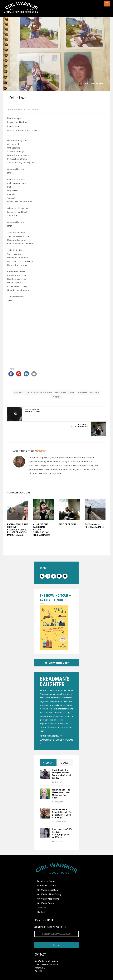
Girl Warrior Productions (39, 393)
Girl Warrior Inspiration (48, 891)
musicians (83, 393)
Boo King (100, 83)
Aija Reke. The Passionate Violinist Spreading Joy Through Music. (42, 530)
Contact (41, 913)
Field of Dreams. (68, 524)
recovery (95, 393)
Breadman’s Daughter (47, 882)
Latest (65, 764)
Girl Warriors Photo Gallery (49, 895)
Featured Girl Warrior (47, 886)
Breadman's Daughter (18, 110)
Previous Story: (33, 411)
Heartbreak (61, 393)
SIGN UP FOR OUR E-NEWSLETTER (50, 928)
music (72, 393)
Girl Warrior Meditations (48, 900)
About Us (42, 908)
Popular (48, 764)
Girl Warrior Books (46, 904)
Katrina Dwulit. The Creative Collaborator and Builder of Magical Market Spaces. (18, 530)
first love (19, 393)
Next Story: (79, 426)
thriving (57, 397)
